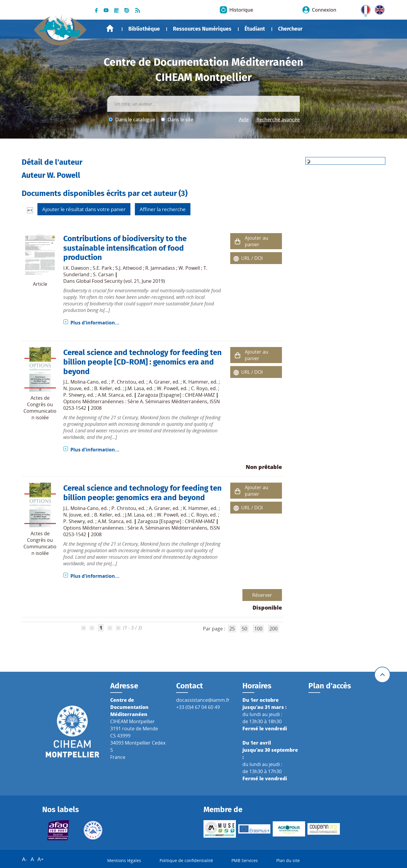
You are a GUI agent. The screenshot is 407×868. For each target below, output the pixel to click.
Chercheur (290, 29)
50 (244, 629)
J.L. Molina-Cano (81, 382)
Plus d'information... (95, 323)
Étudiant (255, 29)
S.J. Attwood (128, 268)
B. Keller (103, 388)
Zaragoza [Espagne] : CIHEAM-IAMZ (176, 395)
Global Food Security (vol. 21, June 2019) (120, 281)
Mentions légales (124, 860)
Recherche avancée (278, 120)
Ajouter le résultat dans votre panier (84, 209)
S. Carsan (103, 274)
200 (273, 629)
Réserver (262, 595)
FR (364, 9)
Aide (244, 120)
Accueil (110, 28)
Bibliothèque (144, 29)
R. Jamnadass (160, 268)
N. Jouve (72, 388)
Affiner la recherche (163, 209)
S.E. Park (102, 268)
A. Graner (160, 382)
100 (258, 629)
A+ (41, 859)
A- (25, 859)
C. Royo (199, 388)
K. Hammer (196, 382)
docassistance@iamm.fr (203, 700)
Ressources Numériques (202, 29)
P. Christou (124, 382)
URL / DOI (252, 258)
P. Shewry (74, 395)
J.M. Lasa (135, 388)
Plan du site (288, 860)
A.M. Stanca (111, 395)
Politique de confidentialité (186, 860)
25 (232, 629)
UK (378, 9)
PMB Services (245, 860)
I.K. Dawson (76, 268)
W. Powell (189, 268)
